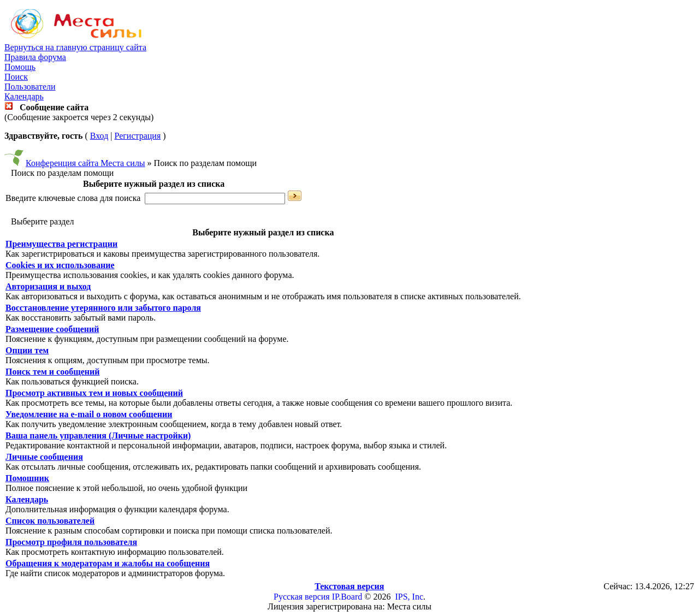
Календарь (24, 96)
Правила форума (35, 57)
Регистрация (137, 136)
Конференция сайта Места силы (85, 163)
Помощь (20, 67)
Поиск (16, 77)
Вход (99, 136)
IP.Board (347, 597)
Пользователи (30, 87)
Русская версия (302, 597)
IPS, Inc (409, 597)
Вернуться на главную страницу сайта (75, 47)
